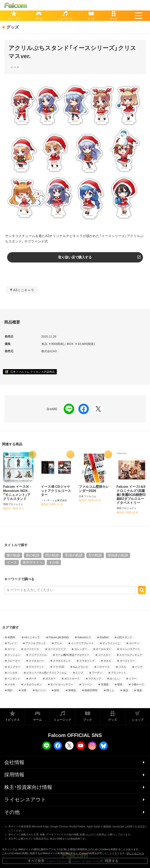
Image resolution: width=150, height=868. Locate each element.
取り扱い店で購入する (75, 257)
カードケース (31, 649)
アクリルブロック (36, 643)
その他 (54, 562)
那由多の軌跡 (118, 555)
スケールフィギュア (131, 655)
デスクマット (36, 667)
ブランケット (119, 673)
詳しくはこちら (135, 853)
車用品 (72, 690)
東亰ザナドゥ (33, 562)
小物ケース (138, 684)
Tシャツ (12, 643)
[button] (138, 16)
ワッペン (87, 684)
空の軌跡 (95, 555)
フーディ (97, 673)
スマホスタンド (62, 661)
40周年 (11, 637)
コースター (104, 655)
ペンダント (14, 679)
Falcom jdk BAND (59, 637)
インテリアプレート (82, 643)
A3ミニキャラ (24, 290)
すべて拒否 (36, 861)
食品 (125, 690)
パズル (122, 667)
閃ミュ (110, 690)
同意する (109, 861)
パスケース (103, 667)
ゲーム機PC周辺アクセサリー (72, 655)
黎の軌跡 (13, 555)
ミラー (133, 679)
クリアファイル (38, 655)
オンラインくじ (111, 643)
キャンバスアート (130, 649)
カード (11, 649)
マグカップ (95, 679)
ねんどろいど (81, 667)
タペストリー (127, 661)
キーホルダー (103, 649)
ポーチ (33, 679)
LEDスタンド (125, 637)
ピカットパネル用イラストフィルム (47, 673)
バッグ (139, 667)
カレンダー (81, 649)
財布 (57, 690)
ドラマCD (59, 667)
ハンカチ (13, 673)
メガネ (11, 684)
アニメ (58, 643)
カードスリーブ (57, 649)
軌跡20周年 (91, 690)
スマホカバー (36, 661)
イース (15, 67)
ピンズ (79, 673)
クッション (14, 655)
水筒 (24, 690)
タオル (107, 661)
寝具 (120, 684)
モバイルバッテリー (62, 684)
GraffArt (104, 637)
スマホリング (87, 661)
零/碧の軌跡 (74, 555)
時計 (10, 690)
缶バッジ (40, 690)
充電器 (105, 684)
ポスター (50, 679)
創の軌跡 (33, 555)
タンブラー (14, 667)
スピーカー (14, 661)
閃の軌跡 (52, 555)
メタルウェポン (33, 684)
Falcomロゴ (84, 637)
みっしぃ (115, 679)
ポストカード (72, 679)
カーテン (134, 643)
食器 (139, 690)
